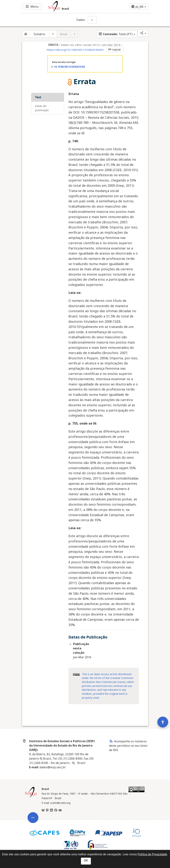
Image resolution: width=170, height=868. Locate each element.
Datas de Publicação (42, 108)
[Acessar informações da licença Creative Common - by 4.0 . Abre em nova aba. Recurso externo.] (76, 674)
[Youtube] (60, 810)
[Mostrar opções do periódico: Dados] (92, 20)
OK (86, 860)
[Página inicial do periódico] (26, 34)
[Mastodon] (47, 810)
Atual (64, 34)
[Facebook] (56, 810)
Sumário (39, 34)
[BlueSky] (43, 810)
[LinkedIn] (51, 810)
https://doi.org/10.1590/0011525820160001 (75, 50)
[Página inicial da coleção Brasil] (31, 797)
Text (38, 97)
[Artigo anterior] (53, 34)
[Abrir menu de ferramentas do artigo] (33, 804)
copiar (114, 49)
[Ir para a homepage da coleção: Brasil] (74, 7)
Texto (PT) (116, 34)
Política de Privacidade (152, 854)
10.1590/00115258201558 (69, 67)
